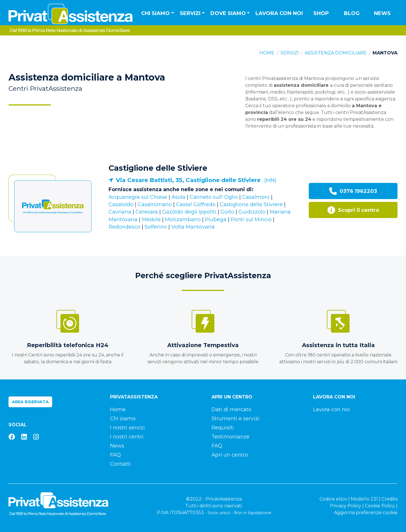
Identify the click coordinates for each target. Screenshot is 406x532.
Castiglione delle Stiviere (158, 168)
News (382, 13)
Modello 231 (364, 499)
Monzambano (183, 219)
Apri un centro (230, 455)
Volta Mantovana (193, 227)
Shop (321, 13)
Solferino (156, 227)
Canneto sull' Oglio (214, 197)
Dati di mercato (231, 409)
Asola (178, 197)
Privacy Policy (346, 506)
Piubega (216, 219)
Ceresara (147, 212)
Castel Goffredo (196, 204)
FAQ (115, 455)
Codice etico (333, 499)
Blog (352, 13)
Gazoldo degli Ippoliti (189, 212)
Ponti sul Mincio (251, 219)
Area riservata (30, 402)
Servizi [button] (190, 13)
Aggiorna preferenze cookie (366, 513)
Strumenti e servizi (235, 419)
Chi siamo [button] (156, 13)
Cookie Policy (380, 506)
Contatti (120, 464)
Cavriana (120, 212)
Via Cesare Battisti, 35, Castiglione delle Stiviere (188, 180)
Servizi (290, 53)
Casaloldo (121, 204)
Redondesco (124, 227)
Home (267, 53)
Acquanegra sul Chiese (138, 197)
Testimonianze (231, 437)
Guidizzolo (252, 212)
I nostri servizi (127, 428)
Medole (151, 219)
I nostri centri (127, 437)
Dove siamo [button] (228, 13)
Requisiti (223, 428)
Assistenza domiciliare (336, 53)
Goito (227, 212)
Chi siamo (123, 419)
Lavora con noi (279, 13)
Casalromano (155, 204)
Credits (390, 499)
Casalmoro (256, 197)
